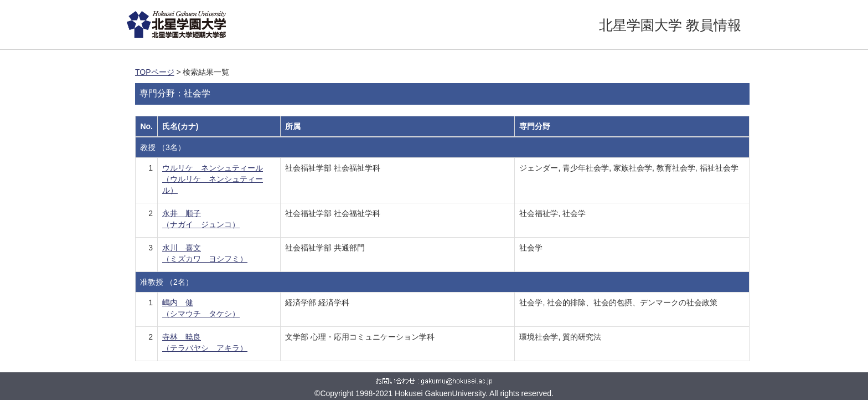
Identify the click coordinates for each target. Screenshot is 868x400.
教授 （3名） (163, 147)
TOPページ (155, 72)
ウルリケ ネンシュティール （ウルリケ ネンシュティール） (213, 179)
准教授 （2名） (167, 282)
